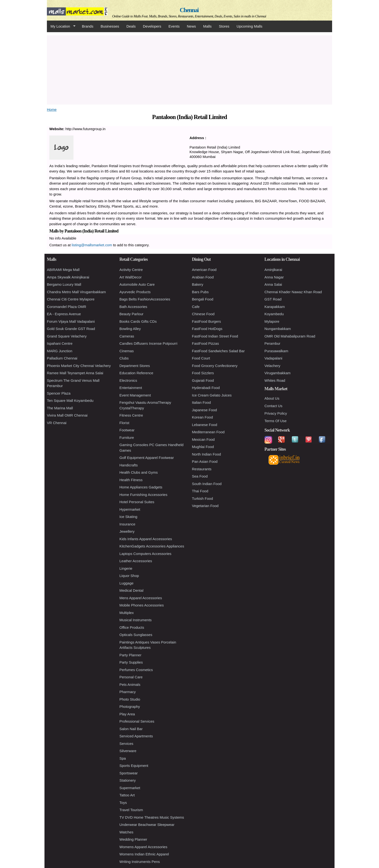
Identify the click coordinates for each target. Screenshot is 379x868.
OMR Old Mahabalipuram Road (290, 336)
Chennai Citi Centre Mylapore (71, 299)
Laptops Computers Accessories (145, 554)
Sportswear (129, 773)
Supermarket (130, 788)
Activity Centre (131, 270)
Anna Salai (273, 284)
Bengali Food (203, 299)
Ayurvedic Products (135, 292)
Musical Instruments (135, 620)
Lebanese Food (204, 425)
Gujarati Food (203, 380)
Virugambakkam (277, 373)
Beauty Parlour (131, 314)
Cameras (127, 336)
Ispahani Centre (60, 343)
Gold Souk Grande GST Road (71, 329)
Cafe (196, 307)
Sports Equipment (134, 766)
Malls (207, 26)
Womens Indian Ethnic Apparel (144, 854)
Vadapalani (273, 358)
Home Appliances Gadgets (141, 487)
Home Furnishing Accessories (143, 495)
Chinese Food (203, 314)
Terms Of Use (276, 421)
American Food (204, 270)
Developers (152, 26)
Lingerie (126, 568)
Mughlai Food (203, 447)
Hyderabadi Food (206, 388)
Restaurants (202, 469)
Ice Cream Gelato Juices (212, 395)
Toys (123, 803)
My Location (61, 26)
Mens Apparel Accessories (141, 598)
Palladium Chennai (62, 358)
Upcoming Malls (250, 26)
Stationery (128, 780)
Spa (123, 758)
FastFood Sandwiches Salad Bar (218, 351)
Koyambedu (274, 314)
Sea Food (200, 476)
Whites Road (275, 380)
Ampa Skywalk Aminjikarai (68, 277)
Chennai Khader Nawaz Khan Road (293, 292)
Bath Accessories (133, 307)
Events (174, 26)
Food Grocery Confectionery (215, 366)
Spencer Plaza (59, 393)
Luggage (126, 583)
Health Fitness (131, 480)
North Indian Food (206, 454)
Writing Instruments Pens (140, 862)
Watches (126, 832)
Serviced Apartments (136, 736)
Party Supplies (131, 662)
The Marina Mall (60, 408)
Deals (131, 26)
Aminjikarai (273, 270)
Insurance (127, 524)
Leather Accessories (136, 561)
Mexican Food (203, 439)
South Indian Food (207, 484)
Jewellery (127, 531)
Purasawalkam (276, 351)
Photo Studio (130, 699)
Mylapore (272, 321)
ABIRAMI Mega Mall (63, 270)
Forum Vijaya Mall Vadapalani (71, 321)
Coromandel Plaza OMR (67, 307)
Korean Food (202, 417)
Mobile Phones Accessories (142, 605)
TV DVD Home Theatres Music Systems (152, 817)
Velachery (272, 366)
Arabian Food (203, 277)
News (191, 26)
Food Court (201, 358)
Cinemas (127, 351)
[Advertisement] (189, 69)
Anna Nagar (274, 277)
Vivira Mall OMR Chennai (67, 415)
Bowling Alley (130, 329)
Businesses (110, 26)
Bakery (198, 284)
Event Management (135, 395)
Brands (88, 26)
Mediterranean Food (208, 432)
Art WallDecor (131, 277)
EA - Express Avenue (64, 314)
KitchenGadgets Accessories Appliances (152, 546)
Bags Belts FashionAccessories (145, 299)
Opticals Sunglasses (136, 635)
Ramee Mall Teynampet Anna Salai (75, 373)
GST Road (273, 299)
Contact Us (273, 406)
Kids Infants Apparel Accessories (146, 539)
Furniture (127, 438)
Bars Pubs (200, 292)
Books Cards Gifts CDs (138, 321)
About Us (272, 398)
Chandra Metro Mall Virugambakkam (76, 292)
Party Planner (130, 655)
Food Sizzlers (203, 373)
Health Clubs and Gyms (138, 472)
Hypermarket (130, 509)
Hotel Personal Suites (137, 502)
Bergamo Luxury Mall (64, 284)
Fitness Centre (131, 415)
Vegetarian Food (205, 506)
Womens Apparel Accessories (143, 847)
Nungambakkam (278, 329)
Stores (224, 26)
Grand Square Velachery (67, 336)
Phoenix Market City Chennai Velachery (79, 366)
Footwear (127, 430)
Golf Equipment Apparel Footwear (147, 458)
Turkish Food (202, 498)
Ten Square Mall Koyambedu (70, 400)
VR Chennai (57, 423)
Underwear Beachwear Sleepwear (147, 825)
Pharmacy (128, 692)
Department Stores (135, 366)
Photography (130, 707)
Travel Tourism (131, 810)
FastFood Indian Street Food (215, 336)
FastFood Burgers (206, 321)
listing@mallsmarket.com (92, 245)
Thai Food (200, 491)
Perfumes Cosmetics (136, 670)
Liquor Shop (129, 576)
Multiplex (127, 613)
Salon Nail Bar (131, 729)
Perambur (272, 343)
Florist (124, 423)
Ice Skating (128, 517)
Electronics (128, 380)
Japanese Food (204, 410)
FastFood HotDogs (207, 329)
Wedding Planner (133, 839)
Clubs (124, 358)
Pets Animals (130, 685)
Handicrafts (129, 465)
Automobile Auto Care (137, 284)
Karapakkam (275, 307)
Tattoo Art (127, 795)
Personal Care (131, 677)
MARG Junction (60, 351)
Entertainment (131, 388)
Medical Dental (131, 590)
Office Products (132, 627)
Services (126, 744)
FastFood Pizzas (205, 343)
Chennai (189, 10)
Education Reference (136, 373)
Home (52, 109)
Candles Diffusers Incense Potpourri (148, 343)
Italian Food (201, 402)
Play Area (127, 714)
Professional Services (137, 721)
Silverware (128, 751)
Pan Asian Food (205, 461)
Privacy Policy (276, 413)
